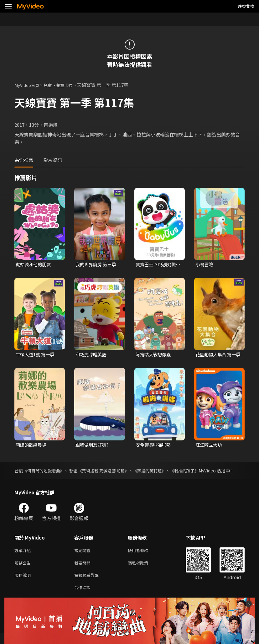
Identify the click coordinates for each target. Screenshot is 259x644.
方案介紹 (24, 559)
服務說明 (24, 585)
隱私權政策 (143, 572)
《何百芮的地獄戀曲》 (46, 472)
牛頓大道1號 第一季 (36, 355)
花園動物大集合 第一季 (217, 355)
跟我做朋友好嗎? (93, 446)
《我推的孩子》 (201, 472)
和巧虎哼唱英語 (92, 355)
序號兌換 (246, 6)
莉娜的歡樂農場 (32, 446)
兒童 (52, 85)
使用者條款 (143, 559)
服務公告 (24, 572)
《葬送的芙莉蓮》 (163, 472)
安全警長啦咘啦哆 (154, 446)
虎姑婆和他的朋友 (34, 265)
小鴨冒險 (205, 265)
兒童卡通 (70, 85)
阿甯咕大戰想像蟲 (154, 355)
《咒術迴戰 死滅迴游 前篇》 (112, 472)
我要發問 (84, 572)
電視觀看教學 (88, 585)
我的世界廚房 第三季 (97, 265)
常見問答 (84, 559)
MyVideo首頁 (29, 85)
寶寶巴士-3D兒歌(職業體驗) (157, 265)
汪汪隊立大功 (210, 446)
